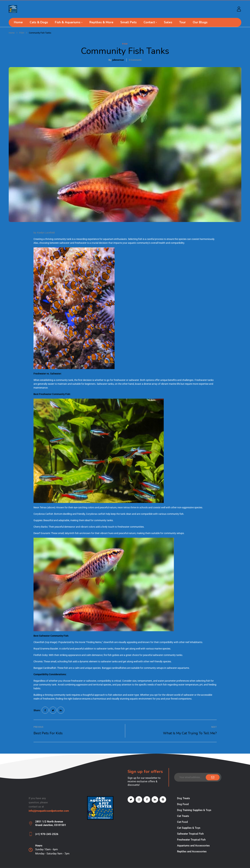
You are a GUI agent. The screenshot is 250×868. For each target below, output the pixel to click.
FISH (22, 33)
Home (12, 33)
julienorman (118, 60)
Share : (37, 710)
